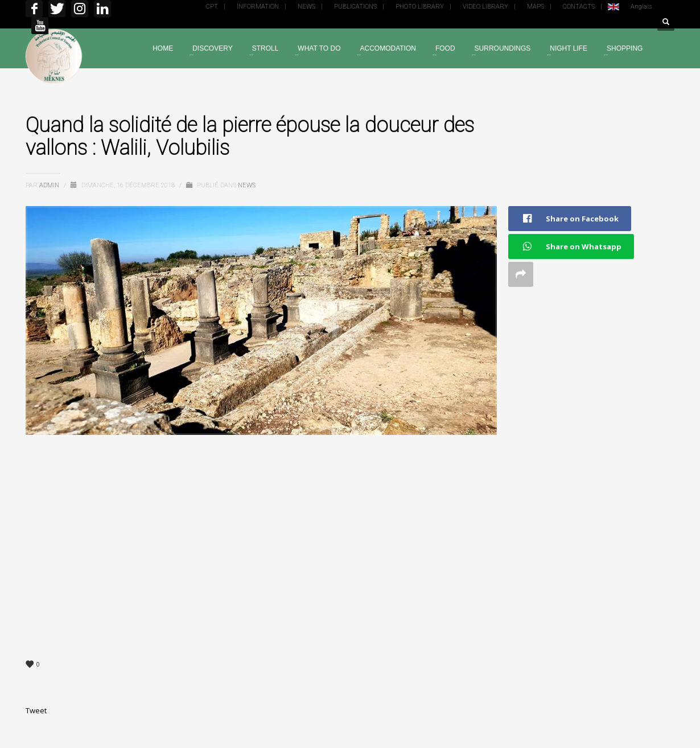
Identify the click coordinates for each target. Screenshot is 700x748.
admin (50, 185)
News (247, 185)
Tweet (36, 710)
